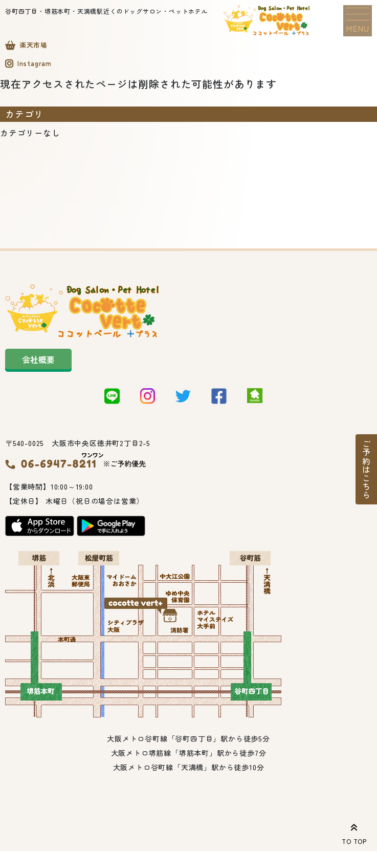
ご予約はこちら (366, 470)
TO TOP (354, 832)
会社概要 (38, 362)
